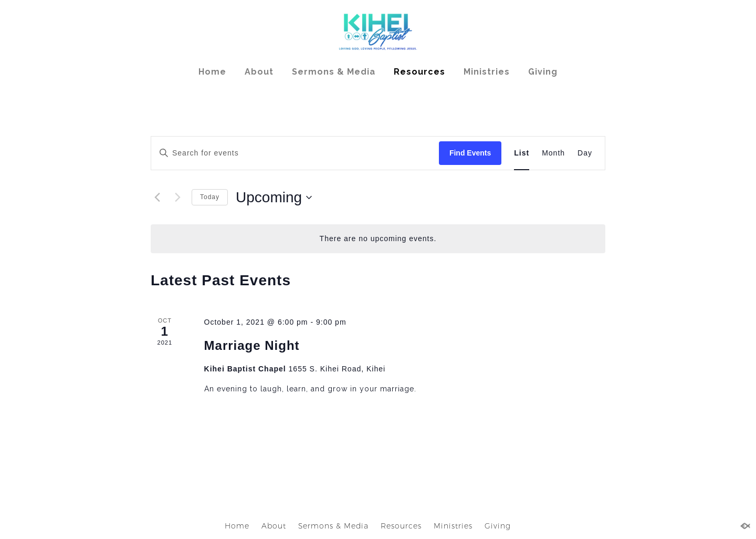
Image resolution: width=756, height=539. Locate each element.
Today (210, 197)
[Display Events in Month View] (553, 153)
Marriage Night (252, 345)
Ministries (487, 72)
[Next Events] (177, 198)
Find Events (470, 153)
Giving (543, 72)
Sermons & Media (334, 72)
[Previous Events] (157, 198)
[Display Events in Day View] (585, 153)
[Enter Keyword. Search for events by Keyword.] (295, 153)
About (259, 72)
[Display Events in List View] (522, 153)
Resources (419, 72)
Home (212, 72)
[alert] (378, 239)
